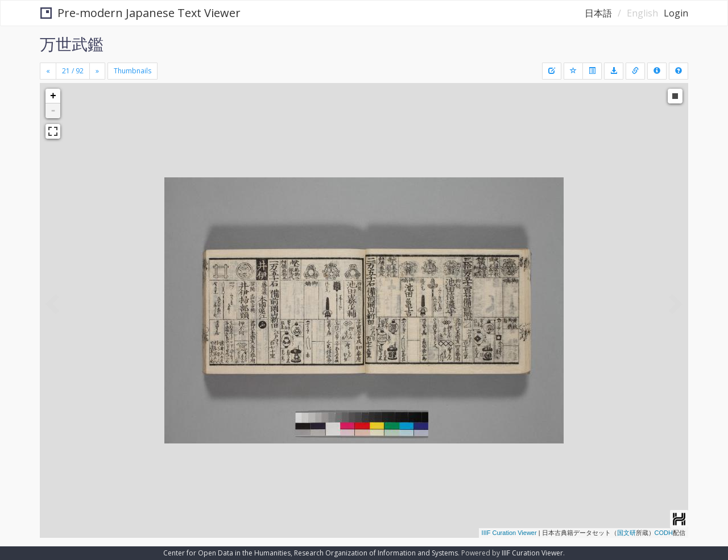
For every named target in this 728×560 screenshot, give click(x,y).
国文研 (626, 533)
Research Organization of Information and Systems (376, 553)
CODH (664, 533)
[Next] (97, 71)
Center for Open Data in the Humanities (227, 553)
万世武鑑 (72, 44)
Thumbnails (133, 71)
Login (676, 13)
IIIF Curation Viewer (509, 533)
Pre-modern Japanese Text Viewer (140, 13)
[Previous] (48, 71)
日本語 (598, 13)
